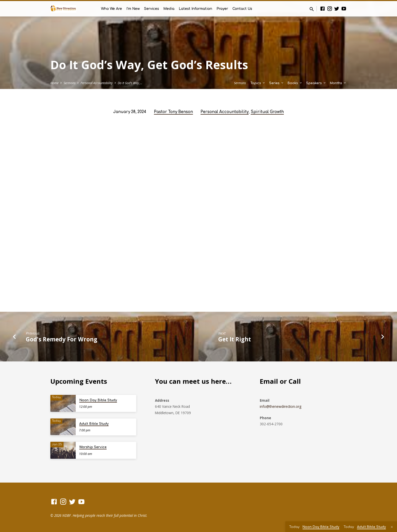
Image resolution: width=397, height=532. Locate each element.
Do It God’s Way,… (130, 83)
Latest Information (195, 9)
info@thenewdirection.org (281, 406)
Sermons (70, 83)
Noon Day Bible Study (98, 400)
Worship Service (93, 447)
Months (338, 83)
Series (277, 83)
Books (295, 83)
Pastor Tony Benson (173, 112)
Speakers (316, 83)
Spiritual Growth (267, 112)
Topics (258, 83)
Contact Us (242, 9)
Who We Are (112, 9)
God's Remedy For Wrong (62, 339)
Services (152, 9)
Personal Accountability (97, 83)
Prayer (222, 9)
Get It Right (235, 339)
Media (169, 9)
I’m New (133, 9)
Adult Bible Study (94, 424)
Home (54, 83)
